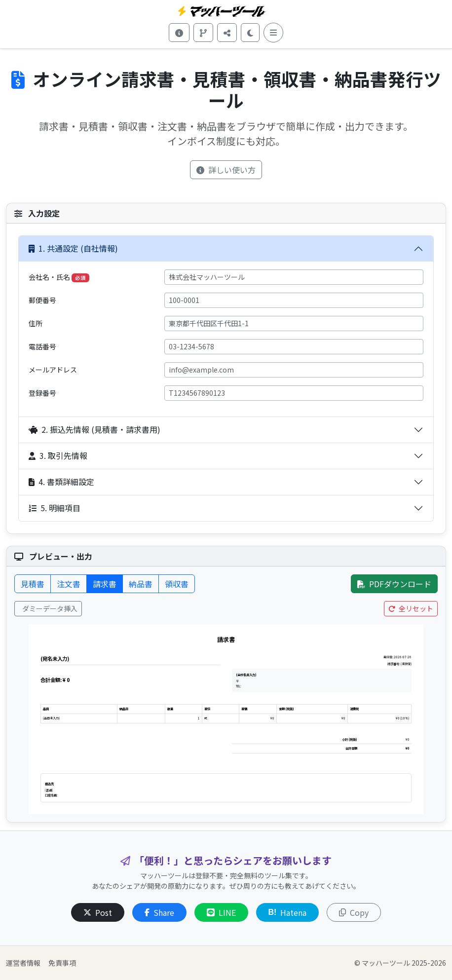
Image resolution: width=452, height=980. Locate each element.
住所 (36, 323)
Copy (354, 912)
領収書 (177, 584)
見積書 (33, 584)
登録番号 (42, 393)
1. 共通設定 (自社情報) (73, 248)
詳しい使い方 (226, 170)
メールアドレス (53, 370)
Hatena (288, 912)
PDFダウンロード (394, 584)
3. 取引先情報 (58, 455)
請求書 (105, 584)
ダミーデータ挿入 (49, 608)
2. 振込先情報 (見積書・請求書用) (94, 429)
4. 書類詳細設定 (61, 482)
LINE (221, 912)
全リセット (411, 608)
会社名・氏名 (59, 277)
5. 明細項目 (55, 508)
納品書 (141, 584)
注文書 (69, 584)
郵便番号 (42, 300)
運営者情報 (23, 963)
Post (98, 912)
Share (159, 912)
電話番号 (42, 346)
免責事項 (62, 963)
